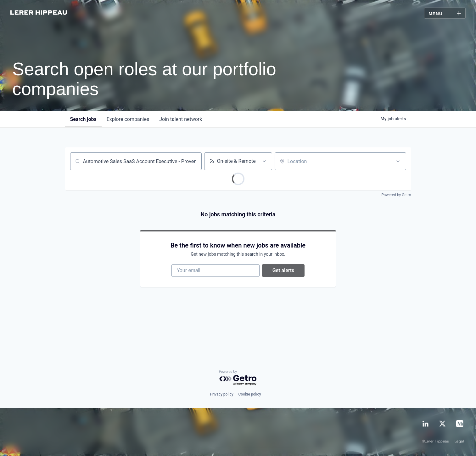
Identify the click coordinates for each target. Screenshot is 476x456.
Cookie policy (250, 394)
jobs (83, 119)
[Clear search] (193, 161)
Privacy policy (221, 394)
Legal (459, 442)
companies (128, 119)
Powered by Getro (396, 195)
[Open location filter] (398, 161)
